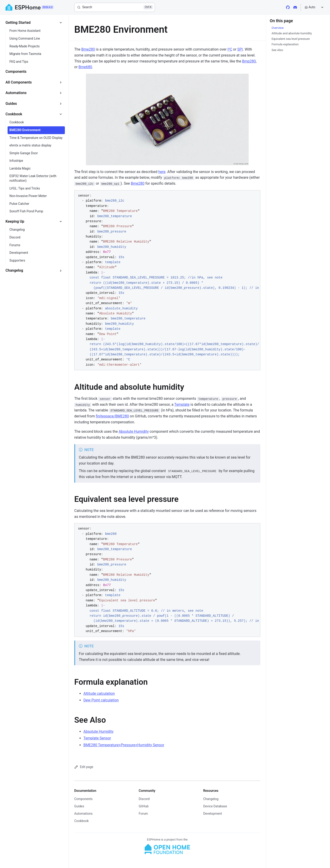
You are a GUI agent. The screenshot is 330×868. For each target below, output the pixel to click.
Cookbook (81, 821)
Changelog (211, 799)
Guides (79, 806)
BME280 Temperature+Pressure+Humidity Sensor (124, 745)
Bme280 (88, 49)
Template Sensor (97, 738)
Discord (144, 799)
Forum (143, 814)
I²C (230, 49)
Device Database (215, 806)
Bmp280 (249, 61)
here (162, 172)
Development (213, 814)
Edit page (84, 767)
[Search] (115, 7)
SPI (240, 49)
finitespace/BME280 (112, 416)
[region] (167, 280)
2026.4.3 (48, 7)
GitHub (144, 806)
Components (83, 799)
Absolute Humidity (134, 431)
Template (182, 404)
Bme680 (85, 67)
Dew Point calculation (101, 700)
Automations (83, 814)
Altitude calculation (99, 694)
